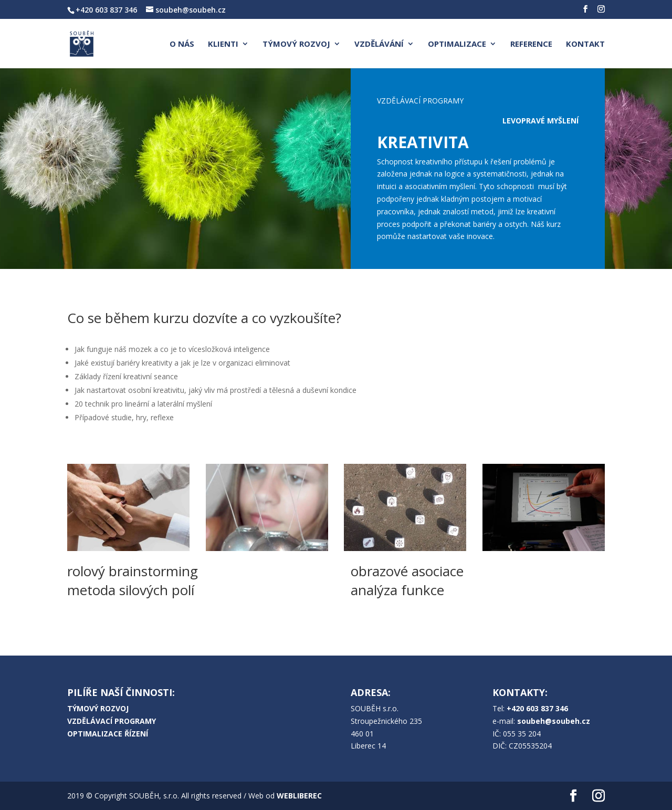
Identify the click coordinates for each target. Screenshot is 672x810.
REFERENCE (531, 44)
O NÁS (182, 44)
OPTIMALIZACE (457, 44)
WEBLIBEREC (299, 796)
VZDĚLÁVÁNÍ (379, 44)
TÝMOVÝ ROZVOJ (296, 44)
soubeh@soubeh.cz (554, 721)
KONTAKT (585, 44)
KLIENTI (223, 44)
